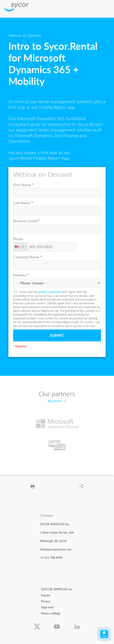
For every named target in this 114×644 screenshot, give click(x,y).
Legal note (47, 607)
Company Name (27, 257)
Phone (18, 239)
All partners (57, 401)
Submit (57, 335)
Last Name (23, 203)
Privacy (45, 601)
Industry (21, 275)
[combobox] (21, 247)
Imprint (46, 595)
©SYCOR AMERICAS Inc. (57, 589)
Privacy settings (51, 613)
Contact (47, 515)
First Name (23, 185)
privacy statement (50, 292)
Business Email (26, 221)
